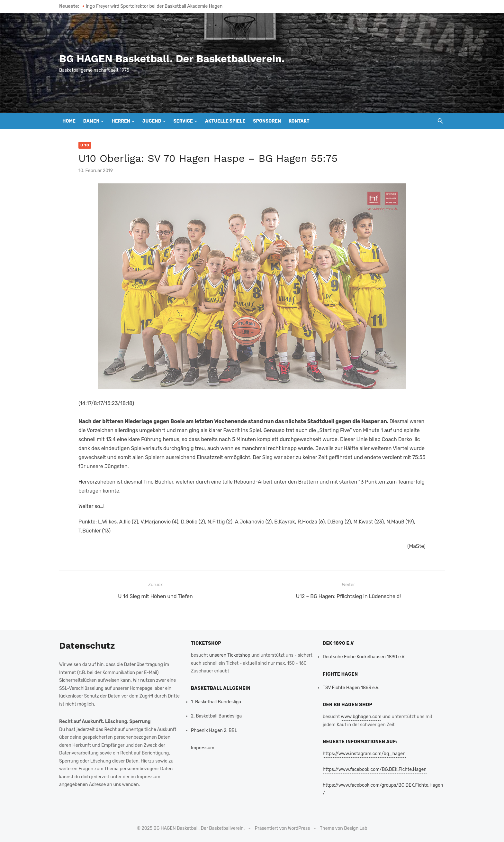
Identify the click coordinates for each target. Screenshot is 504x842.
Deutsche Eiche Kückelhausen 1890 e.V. (364, 657)
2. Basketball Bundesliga (216, 716)
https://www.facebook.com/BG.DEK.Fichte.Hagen (375, 769)
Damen (91, 121)
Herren (121, 121)
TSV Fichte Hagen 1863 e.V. (351, 688)
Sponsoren (267, 121)
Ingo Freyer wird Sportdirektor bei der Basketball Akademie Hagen (154, 6)
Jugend (152, 121)
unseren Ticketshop (230, 655)
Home (69, 121)
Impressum (203, 748)
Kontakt (299, 121)
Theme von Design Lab (343, 828)
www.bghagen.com (361, 717)
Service (183, 121)
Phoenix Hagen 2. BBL (214, 731)
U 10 (85, 145)
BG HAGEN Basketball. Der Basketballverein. (172, 59)
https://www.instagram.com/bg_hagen (364, 754)
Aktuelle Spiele (225, 121)
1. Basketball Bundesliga (216, 702)
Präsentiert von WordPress (283, 828)
